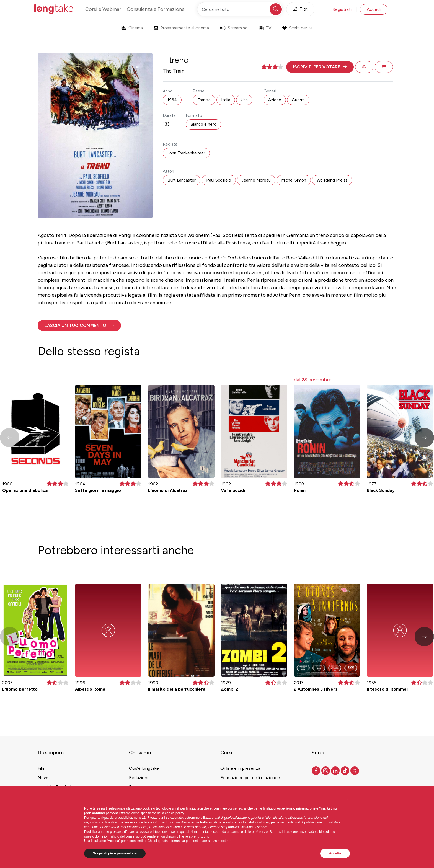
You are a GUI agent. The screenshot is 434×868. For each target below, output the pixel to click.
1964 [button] (172, 100)
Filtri (300, 9)
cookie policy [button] (174, 813)
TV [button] (265, 28)
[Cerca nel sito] (240, 9)
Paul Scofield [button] (219, 180)
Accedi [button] (374, 9)
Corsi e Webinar (103, 9)
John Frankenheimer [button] (186, 153)
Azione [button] (275, 100)
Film (42, 768)
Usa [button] (244, 100)
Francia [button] (204, 100)
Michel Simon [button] (294, 180)
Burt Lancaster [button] (182, 180)
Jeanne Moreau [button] (256, 180)
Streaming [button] (234, 28)
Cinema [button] (132, 28)
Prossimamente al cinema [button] (181, 28)
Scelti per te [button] (297, 28)
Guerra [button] (298, 100)
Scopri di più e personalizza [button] (115, 853)
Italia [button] (226, 100)
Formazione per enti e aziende (250, 778)
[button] (320, 67)
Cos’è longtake (144, 768)
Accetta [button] (335, 853)
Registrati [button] (342, 9)
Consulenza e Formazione (156, 9)
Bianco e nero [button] (203, 124)
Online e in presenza (240, 768)
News (44, 778)
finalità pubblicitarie (308, 822)
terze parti (158, 818)
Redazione (139, 778)
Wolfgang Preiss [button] (332, 180)
